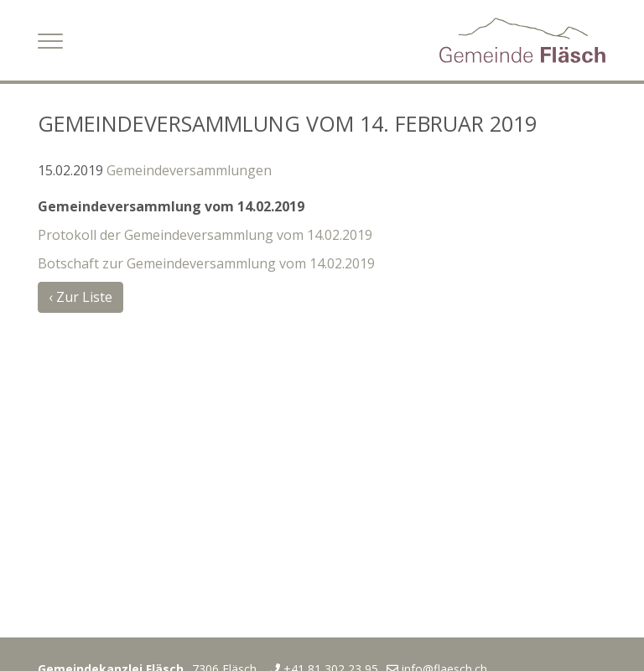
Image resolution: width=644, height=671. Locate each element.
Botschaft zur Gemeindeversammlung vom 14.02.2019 (206, 263)
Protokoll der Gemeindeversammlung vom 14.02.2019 (205, 235)
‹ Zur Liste (80, 297)
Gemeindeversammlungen (189, 170)
